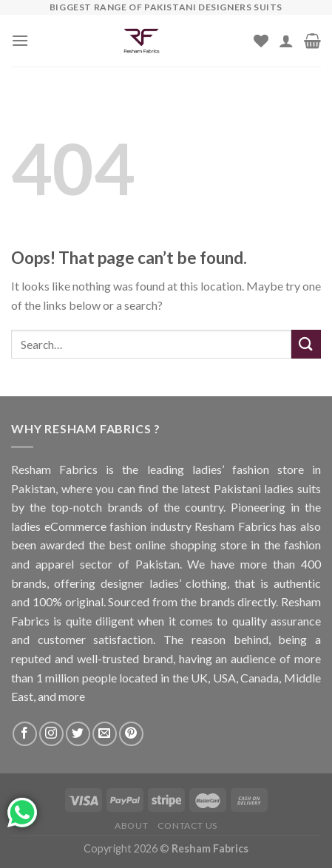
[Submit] (306, 344)
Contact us (187, 825)
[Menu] (20, 40)
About (131, 825)
